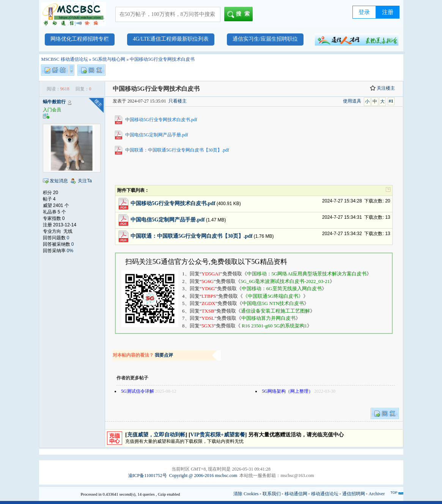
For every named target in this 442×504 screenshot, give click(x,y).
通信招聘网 (354, 494)
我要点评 (164, 355)
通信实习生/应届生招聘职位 (265, 39)
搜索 (240, 14)
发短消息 (59, 181)
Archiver (377, 494)
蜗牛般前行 (54, 102)
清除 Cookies (246, 494)
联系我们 (272, 494)
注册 (388, 12)
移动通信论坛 (325, 494)
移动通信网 (296, 494)
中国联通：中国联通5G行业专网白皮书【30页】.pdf (177, 150)
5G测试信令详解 (138, 391)
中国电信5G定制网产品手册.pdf (157, 135)
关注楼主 (382, 88)
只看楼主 (178, 101)
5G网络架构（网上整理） (287, 391)
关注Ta (85, 181)
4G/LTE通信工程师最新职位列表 (171, 39)
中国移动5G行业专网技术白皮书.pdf (161, 120)
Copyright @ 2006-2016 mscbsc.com (203, 476)
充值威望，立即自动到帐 (156, 435)
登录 (364, 12)
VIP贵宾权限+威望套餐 (218, 435)
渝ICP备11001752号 (148, 476)
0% (70, 251)
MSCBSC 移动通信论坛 (65, 59)
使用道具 (352, 101)
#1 (391, 101)
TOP (394, 493)
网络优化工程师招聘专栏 (80, 39)
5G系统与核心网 (109, 59)
